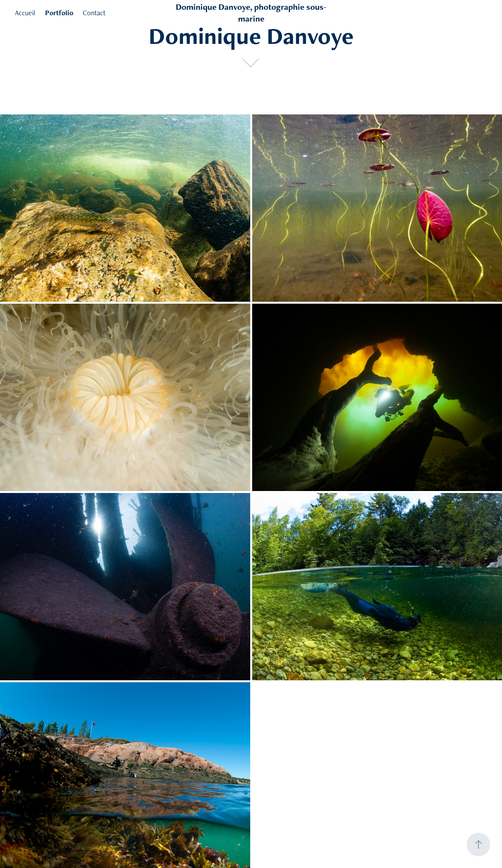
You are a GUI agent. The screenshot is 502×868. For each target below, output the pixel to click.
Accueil (25, 13)
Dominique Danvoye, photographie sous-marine (251, 13)
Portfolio (59, 13)
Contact (94, 13)
